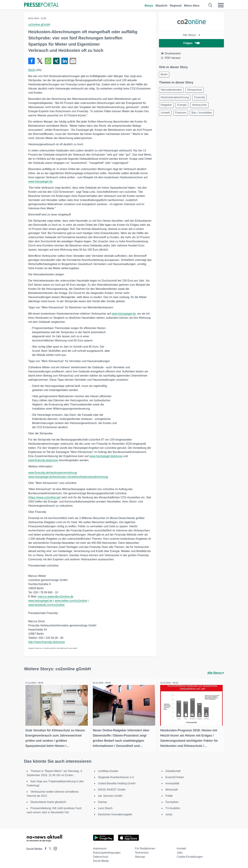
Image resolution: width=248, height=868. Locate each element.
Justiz (169, 813)
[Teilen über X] (40, 61)
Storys (149, 6)
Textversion (142, 851)
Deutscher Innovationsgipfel (115, 813)
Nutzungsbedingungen (107, 851)
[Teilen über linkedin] (65, 61)
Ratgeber (167, 107)
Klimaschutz (197, 91)
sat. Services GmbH (110, 795)
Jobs (180, 851)
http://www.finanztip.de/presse (47, 642)
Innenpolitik (172, 782)
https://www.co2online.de (44, 497)
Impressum (100, 847)
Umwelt (166, 116)
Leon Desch (105, 807)
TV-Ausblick (173, 807)
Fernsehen (172, 801)
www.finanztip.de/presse (43, 460)
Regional (176, 6)
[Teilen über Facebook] (32, 61)
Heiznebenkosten (172, 91)
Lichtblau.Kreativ (108, 770)
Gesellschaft (173, 770)
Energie (184, 107)
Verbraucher (203, 107)
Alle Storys (191, 35)
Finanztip (202, 99)
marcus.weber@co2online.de (55, 597)
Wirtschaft (171, 788)
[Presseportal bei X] (49, 848)
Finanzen (183, 116)
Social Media (101, 860)
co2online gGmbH (39, 25)
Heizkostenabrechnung (175, 99)
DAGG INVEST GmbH (112, 788)
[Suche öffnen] (210, 5)
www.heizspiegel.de (40, 181)
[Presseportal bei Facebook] (45, 848)
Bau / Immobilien (205, 116)
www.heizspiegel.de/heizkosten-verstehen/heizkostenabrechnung (68, 477)
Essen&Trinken (175, 776)
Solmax (103, 801)
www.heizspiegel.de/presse (106, 456)
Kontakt (181, 847)
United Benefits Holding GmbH (117, 782)
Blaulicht (162, 6)
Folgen (191, 43)
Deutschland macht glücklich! (48, 801)
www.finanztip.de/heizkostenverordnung (53, 473)
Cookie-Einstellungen (190, 856)
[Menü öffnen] (221, 5)
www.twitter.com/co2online (71, 601)
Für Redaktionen (145, 847)
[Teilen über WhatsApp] (48, 61)
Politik (169, 795)
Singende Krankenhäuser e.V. (116, 776)
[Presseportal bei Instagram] (54, 847)
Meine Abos (192, 6)
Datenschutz (101, 856)
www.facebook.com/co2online (46, 605)
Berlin (32, 70)
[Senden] (73, 61)
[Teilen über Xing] (56, 61)
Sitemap (140, 856)
